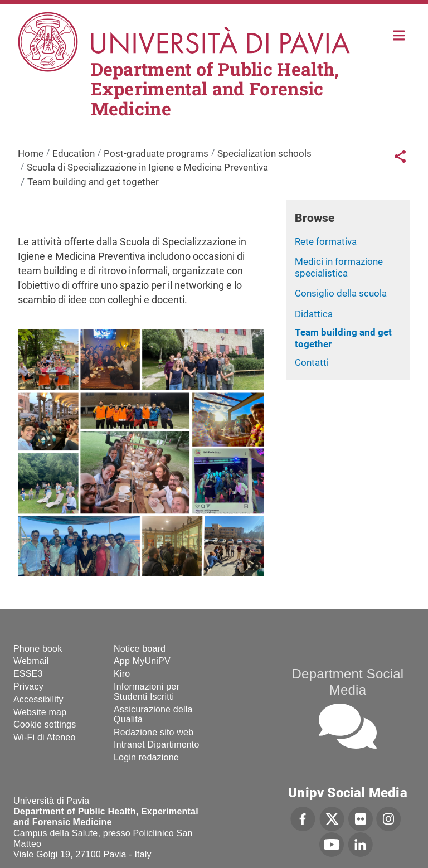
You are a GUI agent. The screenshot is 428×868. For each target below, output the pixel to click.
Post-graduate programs (156, 153)
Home (399, 34)
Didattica (314, 314)
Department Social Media (348, 682)
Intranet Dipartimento (157, 745)
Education (74, 153)
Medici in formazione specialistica (339, 267)
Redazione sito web (154, 732)
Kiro (122, 674)
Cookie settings (45, 724)
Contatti (312, 362)
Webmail (31, 661)
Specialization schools (264, 153)
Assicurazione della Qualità (153, 714)
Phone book (38, 649)
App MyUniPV (142, 661)
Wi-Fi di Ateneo (44, 737)
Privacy (28, 687)
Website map (40, 712)
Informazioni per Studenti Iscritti (147, 692)
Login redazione (146, 757)
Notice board (140, 649)
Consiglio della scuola (341, 293)
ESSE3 (28, 674)
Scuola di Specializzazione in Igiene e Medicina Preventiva (147, 167)
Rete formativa (326, 241)
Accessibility (38, 699)
